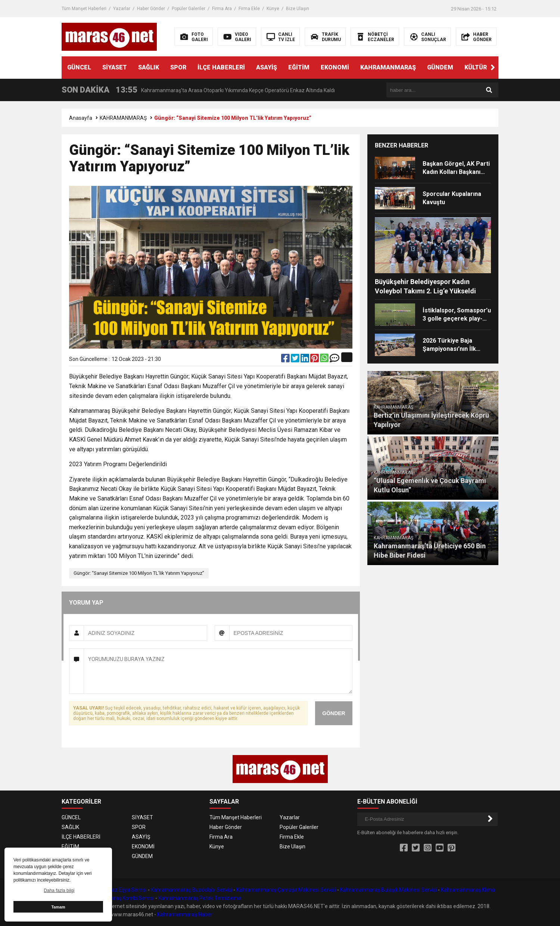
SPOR (178, 67)
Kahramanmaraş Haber (185, 914)
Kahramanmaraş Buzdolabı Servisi (192, 890)
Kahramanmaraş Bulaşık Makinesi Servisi (388, 890)
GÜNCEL (79, 67)
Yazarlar (122, 9)
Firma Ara (222, 9)
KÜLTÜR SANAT (486, 67)
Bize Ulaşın (298, 9)
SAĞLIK (149, 67)
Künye (273, 9)
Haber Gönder (151, 9)
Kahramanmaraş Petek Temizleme (200, 898)
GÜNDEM (440, 67)
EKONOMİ (335, 67)
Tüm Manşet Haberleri (84, 9)
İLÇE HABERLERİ (221, 67)
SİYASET (115, 67)
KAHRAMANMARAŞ (388, 67)
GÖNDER (334, 713)
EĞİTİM (299, 67)
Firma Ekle (249, 9)
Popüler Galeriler (189, 9)
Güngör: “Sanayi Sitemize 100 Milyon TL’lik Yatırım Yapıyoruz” (139, 573)
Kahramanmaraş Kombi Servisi (118, 898)
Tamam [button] (58, 907)
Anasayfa (81, 118)
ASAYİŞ (267, 67)
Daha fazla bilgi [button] (59, 891)
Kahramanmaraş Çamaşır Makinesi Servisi (286, 890)
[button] (493, 68)
